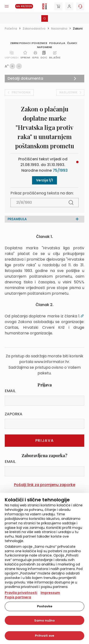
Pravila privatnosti (21, 593)
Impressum (50, 593)
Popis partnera (18, 597)
